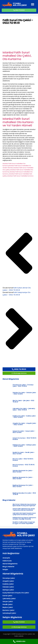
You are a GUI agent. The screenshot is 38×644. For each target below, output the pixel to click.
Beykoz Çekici (8, 607)
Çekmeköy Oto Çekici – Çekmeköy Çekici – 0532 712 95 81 (24, 409)
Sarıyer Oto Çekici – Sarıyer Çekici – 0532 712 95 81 (24, 432)
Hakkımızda (7, 561)
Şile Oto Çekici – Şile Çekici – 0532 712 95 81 (23, 401)
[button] (33, 4)
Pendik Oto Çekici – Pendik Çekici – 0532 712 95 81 (24, 453)
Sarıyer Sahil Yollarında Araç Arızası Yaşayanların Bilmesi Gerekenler (24, 509)
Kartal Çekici (7, 596)
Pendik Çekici (8, 604)
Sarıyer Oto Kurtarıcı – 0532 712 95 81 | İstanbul (24, 439)
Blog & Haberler (8, 567)
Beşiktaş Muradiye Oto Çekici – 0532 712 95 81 (24, 494)
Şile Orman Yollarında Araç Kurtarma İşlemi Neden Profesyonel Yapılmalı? (24, 505)
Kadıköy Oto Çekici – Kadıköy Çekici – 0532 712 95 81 (24, 417)
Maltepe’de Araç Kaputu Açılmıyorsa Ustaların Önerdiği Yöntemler (24, 518)
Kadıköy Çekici (8, 584)
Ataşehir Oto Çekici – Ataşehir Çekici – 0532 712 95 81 (24, 424)
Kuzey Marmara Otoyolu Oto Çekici (16, 593)
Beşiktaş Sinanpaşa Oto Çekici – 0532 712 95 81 (23, 486)
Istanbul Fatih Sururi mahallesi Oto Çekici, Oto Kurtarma (17, 56)
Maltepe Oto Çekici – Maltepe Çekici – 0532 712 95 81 (24, 446)
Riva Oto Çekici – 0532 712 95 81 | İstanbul (23, 460)
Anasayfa (6, 558)
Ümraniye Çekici (9, 578)
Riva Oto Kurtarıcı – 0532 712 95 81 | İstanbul (24, 465)
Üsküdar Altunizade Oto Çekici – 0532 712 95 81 (23, 471)
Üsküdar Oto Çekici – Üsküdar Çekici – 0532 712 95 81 (24, 393)
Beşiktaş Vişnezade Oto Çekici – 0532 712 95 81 (23, 478)
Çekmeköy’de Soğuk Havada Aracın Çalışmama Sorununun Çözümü (24, 514)
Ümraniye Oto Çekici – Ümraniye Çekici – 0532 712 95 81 (23, 385)
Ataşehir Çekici (8, 581)
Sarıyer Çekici (8, 601)
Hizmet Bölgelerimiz (10, 564)
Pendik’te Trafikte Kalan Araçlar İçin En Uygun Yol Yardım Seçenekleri (24, 523)
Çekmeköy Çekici (9, 599)
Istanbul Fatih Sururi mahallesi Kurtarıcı (20, 176)
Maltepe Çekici (8, 590)
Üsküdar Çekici (8, 587)
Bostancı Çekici (8, 610)
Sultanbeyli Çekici (9, 613)
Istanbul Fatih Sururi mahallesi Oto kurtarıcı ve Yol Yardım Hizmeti (18, 122)
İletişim (5, 570)
